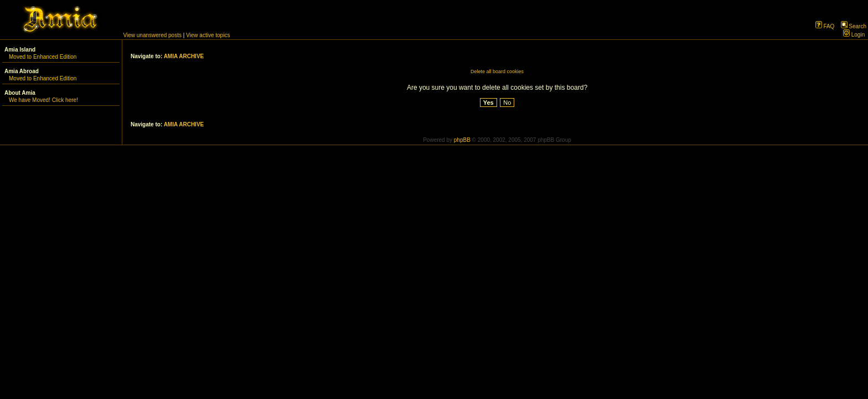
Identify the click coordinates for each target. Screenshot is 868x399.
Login (854, 35)
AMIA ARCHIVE (184, 56)
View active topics (208, 35)
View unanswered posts (153, 35)
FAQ (825, 26)
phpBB (462, 140)
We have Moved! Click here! (43, 100)
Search (854, 26)
